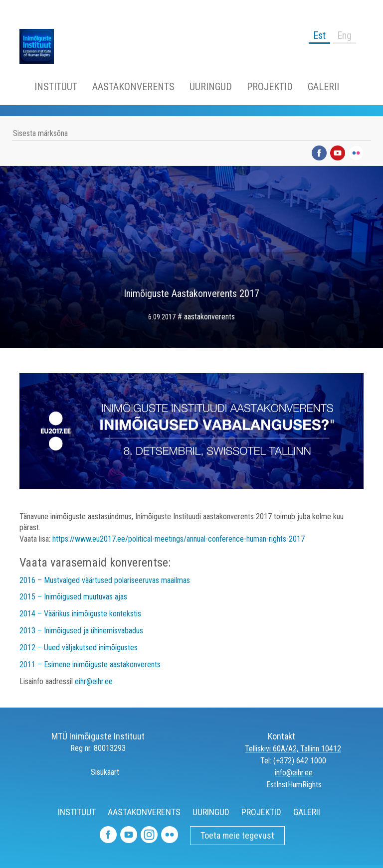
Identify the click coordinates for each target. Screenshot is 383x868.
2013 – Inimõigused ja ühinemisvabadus (81, 631)
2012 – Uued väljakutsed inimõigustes (79, 648)
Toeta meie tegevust (237, 835)
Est (319, 35)
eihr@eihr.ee (94, 681)
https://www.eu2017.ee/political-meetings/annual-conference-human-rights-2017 (179, 539)
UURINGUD (211, 87)
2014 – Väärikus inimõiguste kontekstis (80, 614)
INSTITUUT (56, 87)
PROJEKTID (270, 87)
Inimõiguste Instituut (42, 46)
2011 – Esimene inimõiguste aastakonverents (90, 664)
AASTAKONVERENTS (133, 87)
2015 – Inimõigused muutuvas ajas (73, 597)
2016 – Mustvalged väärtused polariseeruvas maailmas (105, 580)
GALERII (323, 87)
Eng (344, 35)
